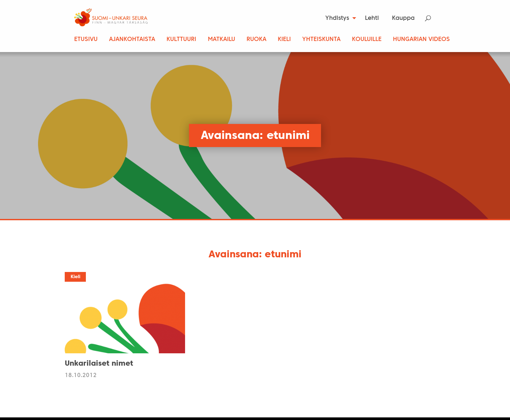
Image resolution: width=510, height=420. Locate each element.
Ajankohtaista (132, 40)
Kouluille (367, 40)
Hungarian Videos (421, 40)
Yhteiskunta (321, 40)
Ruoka (256, 40)
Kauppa (403, 18)
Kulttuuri (181, 40)
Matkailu (221, 40)
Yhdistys (337, 18)
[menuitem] (339, 18)
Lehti (372, 18)
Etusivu (86, 40)
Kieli (284, 40)
